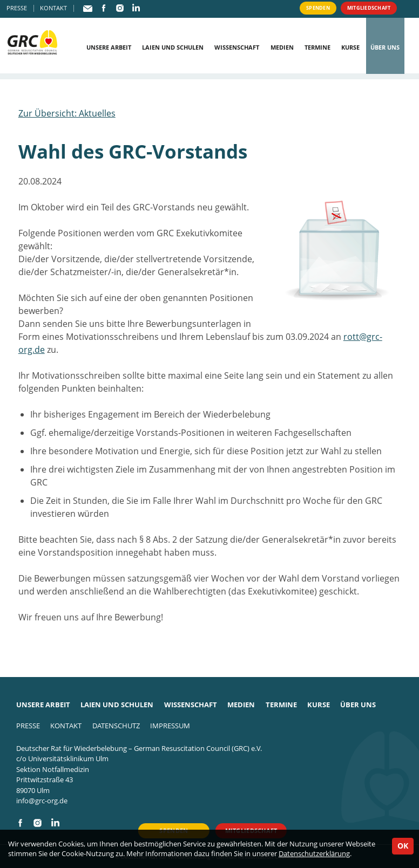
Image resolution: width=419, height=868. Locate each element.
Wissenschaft (237, 47)
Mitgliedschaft (360, 8)
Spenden (301, 8)
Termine (317, 47)
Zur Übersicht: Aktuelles (67, 113)
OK (403, 846)
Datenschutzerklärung (314, 853)
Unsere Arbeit (109, 47)
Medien (282, 47)
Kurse (350, 47)
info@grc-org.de (42, 801)
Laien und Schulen (173, 47)
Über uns (385, 47)
